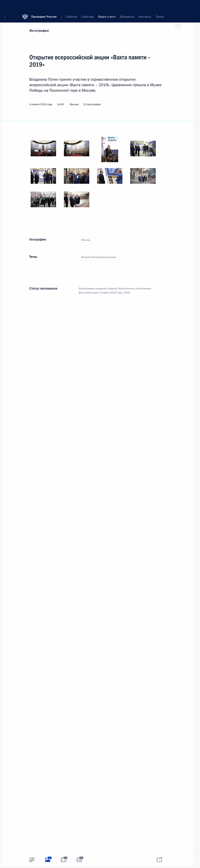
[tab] (32, 860)
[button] (6, 6)
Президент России (44, 6)
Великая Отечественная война (99, 257)
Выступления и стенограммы (135, 289)
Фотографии (39, 31)
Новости (113, 289)
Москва (86, 240)
